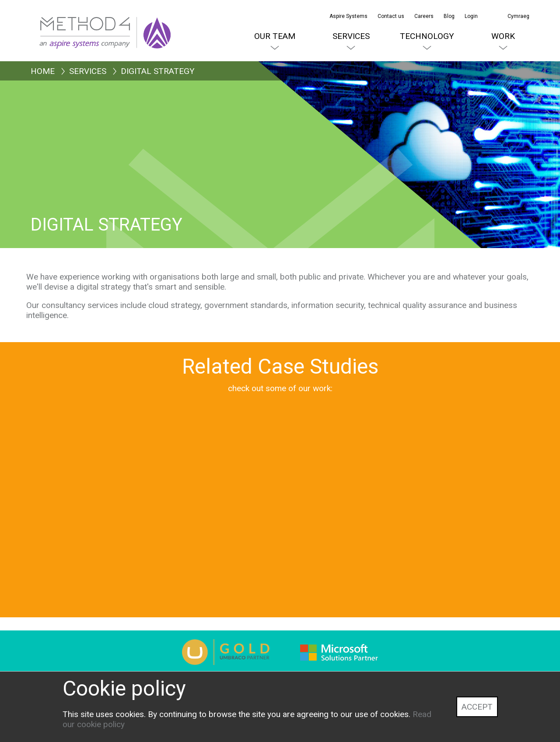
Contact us (391, 16)
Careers (424, 16)
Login (471, 16)
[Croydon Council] (343, 544)
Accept (477, 707)
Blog (449, 16)
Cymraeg (518, 16)
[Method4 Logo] (70, 22)
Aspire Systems (348, 16)
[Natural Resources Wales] (217, 544)
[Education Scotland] (90, 544)
